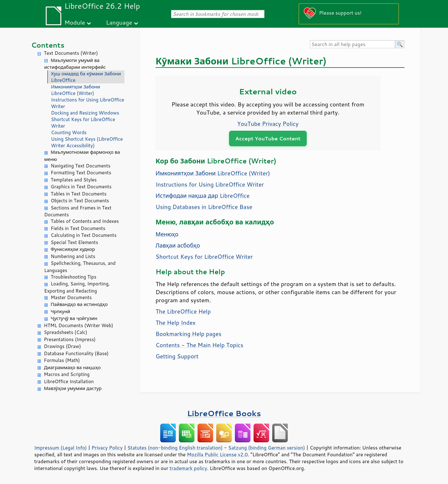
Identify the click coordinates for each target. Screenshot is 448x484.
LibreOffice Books (224, 413)
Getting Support (177, 356)
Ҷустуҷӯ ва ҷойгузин (74, 318)
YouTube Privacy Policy (268, 124)
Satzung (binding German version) (267, 448)
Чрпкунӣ (60, 311)
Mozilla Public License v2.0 (217, 454)
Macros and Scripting (67, 374)
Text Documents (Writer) (71, 53)
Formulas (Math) (62, 360)
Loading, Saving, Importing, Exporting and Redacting (77, 287)
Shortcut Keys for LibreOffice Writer (83, 123)
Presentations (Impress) (70, 339)
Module (75, 22)
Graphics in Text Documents (81, 187)
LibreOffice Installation (69, 381)
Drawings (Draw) (62, 346)
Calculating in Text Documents (84, 235)
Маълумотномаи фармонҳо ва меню (82, 156)
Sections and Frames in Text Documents (78, 211)
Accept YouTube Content (268, 138)
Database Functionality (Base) (76, 353)
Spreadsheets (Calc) (65, 332)
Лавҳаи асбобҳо (178, 245)
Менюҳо (167, 234)
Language (119, 22)
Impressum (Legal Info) (61, 448)
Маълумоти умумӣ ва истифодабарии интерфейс (75, 64)
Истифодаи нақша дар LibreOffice (203, 195)
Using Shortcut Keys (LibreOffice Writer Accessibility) (87, 142)
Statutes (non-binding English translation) (175, 448)
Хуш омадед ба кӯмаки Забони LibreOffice (86, 77)
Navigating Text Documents (81, 166)
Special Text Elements (74, 242)
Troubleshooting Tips (74, 277)
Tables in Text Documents (79, 194)
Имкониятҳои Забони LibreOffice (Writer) (76, 90)
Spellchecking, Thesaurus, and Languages (80, 267)
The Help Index (176, 322)
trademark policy (188, 468)
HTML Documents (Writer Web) (79, 325)
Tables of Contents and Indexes (85, 221)
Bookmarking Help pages (189, 334)
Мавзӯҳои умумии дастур (73, 388)
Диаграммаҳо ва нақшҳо (72, 367)
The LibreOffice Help (183, 311)
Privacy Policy (107, 448)
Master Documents (71, 297)
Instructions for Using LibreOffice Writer (88, 103)
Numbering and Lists (73, 256)
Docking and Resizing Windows (85, 113)
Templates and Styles (74, 180)
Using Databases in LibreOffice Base (204, 207)
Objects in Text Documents (80, 201)
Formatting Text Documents (81, 173)
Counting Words (69, 132)
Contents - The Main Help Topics (199, 345)
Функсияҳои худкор (73, 249)
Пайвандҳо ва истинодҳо (79, 304)
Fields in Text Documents (78, 228)
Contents (48, 45)
